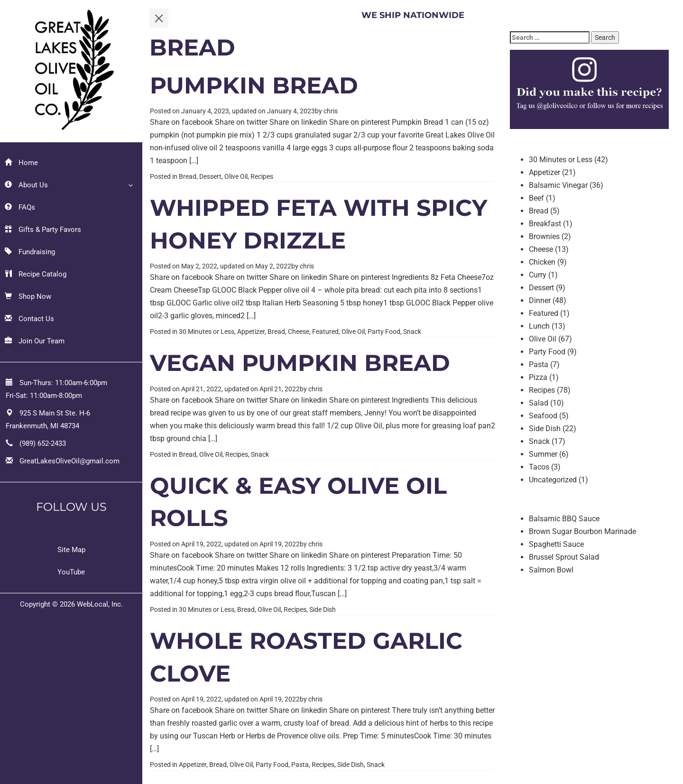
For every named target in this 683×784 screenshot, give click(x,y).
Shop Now (28, 296)
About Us (26, 185)
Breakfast (545, 224)
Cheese (299, 332)
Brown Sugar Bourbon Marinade (582, 531)
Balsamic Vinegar (558, 185)
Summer (543, 454)
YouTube (71, 572)
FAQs (20, 207)
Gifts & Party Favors (43, 230)
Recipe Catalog (36, 274)
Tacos (539, 467)
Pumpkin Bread (254, 85)
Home (21, 163)
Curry (538, 275)
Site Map (71, 550)
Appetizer (251, 332)
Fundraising (30, 252)
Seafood (543, 416)
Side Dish (323, 609)
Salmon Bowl (551, 570)
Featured (325, 332)
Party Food (384, 332)
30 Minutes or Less (207, 332)
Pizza (538, 377)
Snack (412, 332)
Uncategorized (553, 480)
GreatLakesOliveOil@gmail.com (69, 461)
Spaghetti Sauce (556, 544)
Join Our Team (35, 341)
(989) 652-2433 (43, 443)
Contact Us (29, 319)
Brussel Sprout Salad (564, 557)
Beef (536, 198)
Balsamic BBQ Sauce (564, 519)
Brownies (544, 236)
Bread (188, 176)
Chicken (542, 262)
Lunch (539, 326)
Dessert (210, 176)
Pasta (300, 765)
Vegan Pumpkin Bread (300, 363)
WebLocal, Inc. (100, 604)
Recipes (262, 176)
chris (331, 111)
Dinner (540, 300)
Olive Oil (236, 176)
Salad (539, 403)
